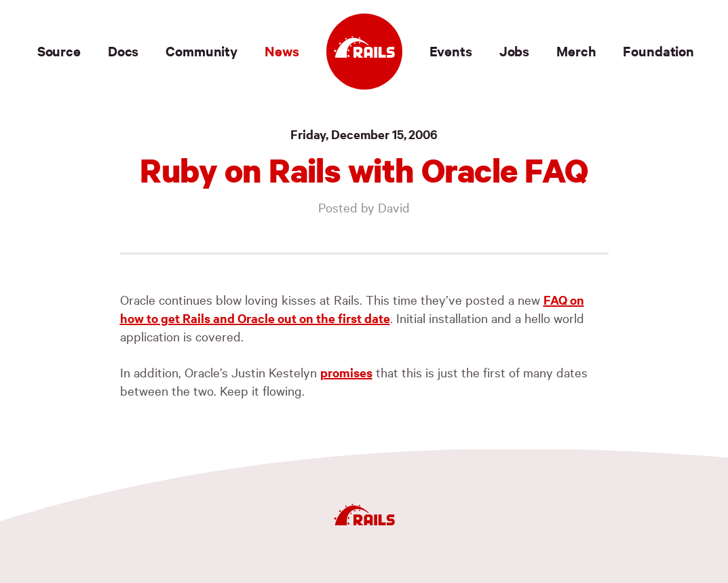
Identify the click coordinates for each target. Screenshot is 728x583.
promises (346, 372)
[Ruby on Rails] (364, 52)
